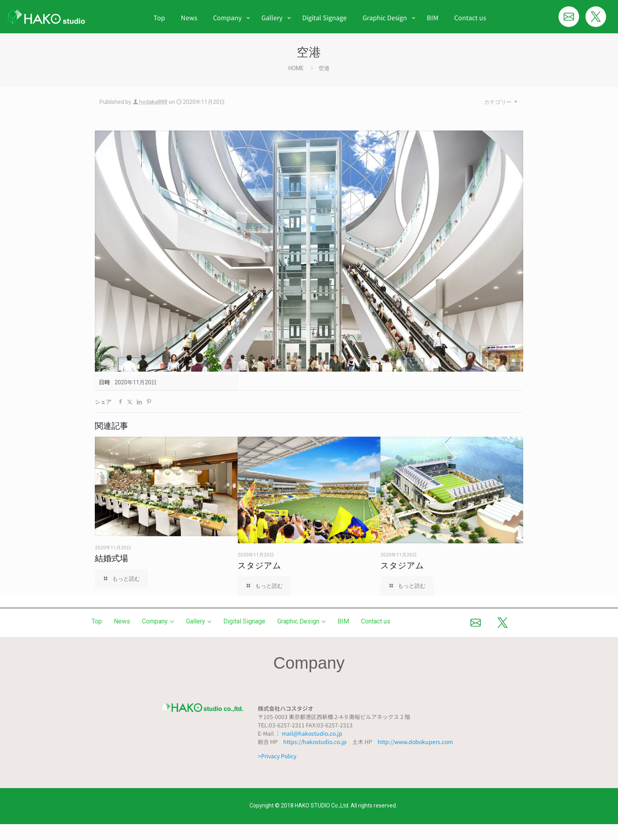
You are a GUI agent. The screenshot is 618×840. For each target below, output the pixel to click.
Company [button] (158, 621)
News (122, 621)
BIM (343, 621)
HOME (296, 68)
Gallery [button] (199, 621)
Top (97, 621)
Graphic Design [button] (301, 621)
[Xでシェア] (596, 17)
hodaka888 (153, 102)
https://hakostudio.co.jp (315, 742)
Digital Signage (244, 621)
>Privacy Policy (277, 756)
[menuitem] (229, 33)
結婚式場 (111, 558)
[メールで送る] (569, 17)
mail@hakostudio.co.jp (312, 733)
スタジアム (259, 565)
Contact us (376, 621)
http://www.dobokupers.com (415, 742)
